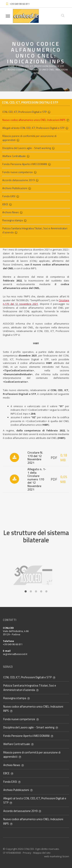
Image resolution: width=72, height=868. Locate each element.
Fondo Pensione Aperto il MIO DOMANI (25, 164)
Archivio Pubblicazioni (15, 188)
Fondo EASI (9, 196)
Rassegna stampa (13, 220)
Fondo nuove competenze (18, 172)
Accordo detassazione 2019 (19, 180)
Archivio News (11, 212)
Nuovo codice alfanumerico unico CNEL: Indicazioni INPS (38, 71)
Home (11, 66)
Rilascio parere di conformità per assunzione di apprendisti (29, 138)
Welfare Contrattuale (14, 156)
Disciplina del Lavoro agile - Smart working (27, 148)
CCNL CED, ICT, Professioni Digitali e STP (41, 66)
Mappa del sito (42, 853)
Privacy (27, 853)
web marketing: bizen (57, 856)
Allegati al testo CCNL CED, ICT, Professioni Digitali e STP (33, 128)
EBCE (5, 204)
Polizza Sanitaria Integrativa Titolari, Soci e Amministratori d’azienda (35, 230)
